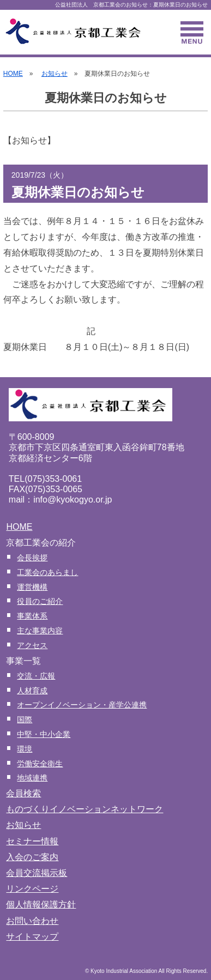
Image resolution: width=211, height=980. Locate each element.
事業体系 (32, 616)
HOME (13, 74)
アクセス (32, 645)
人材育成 (32, 691)
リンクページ (32, 889)
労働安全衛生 (40, 764)
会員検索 (23, 793)
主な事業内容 (40, 631)
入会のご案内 (32, 857)
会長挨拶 (32, 558)
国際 (25, 719)
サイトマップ (32, 937)
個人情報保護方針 (41, 905)
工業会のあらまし (47, 572)
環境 (25, 749)
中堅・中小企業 (44, 734)
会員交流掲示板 (37, 873)
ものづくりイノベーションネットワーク (85, 809)
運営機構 (32, 587)
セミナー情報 (32, 841)
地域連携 (32, 778)
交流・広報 (36, 676)
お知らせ (55, 74)
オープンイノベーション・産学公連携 (82, 705)
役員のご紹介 (40, 601)
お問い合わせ (32, 921)
